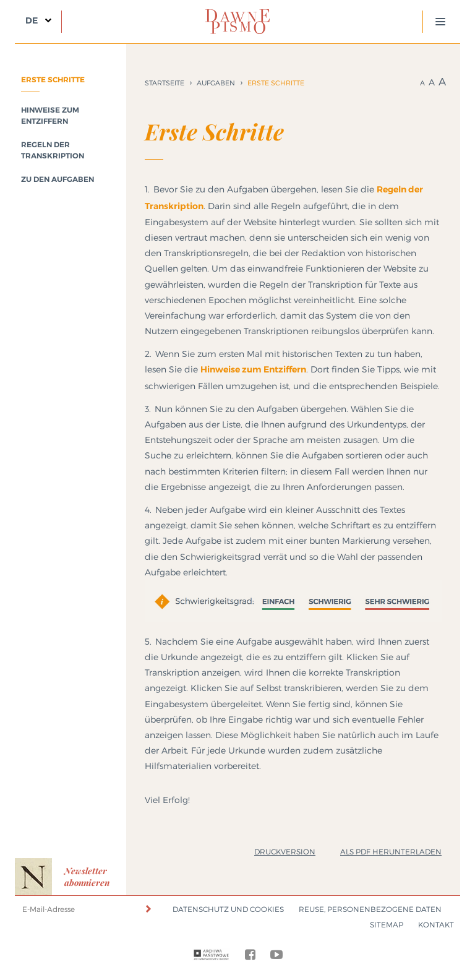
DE (32, 20)
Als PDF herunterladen (391, 852)
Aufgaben (216, 83)
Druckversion (285, 852)
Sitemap (387, 925)
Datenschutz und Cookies (228, 909)
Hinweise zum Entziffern (253, 369)
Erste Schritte (53, 80)
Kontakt (436, 925)
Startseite (165, 83)
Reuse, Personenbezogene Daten (370, 909)
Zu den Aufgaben (58, 179)
